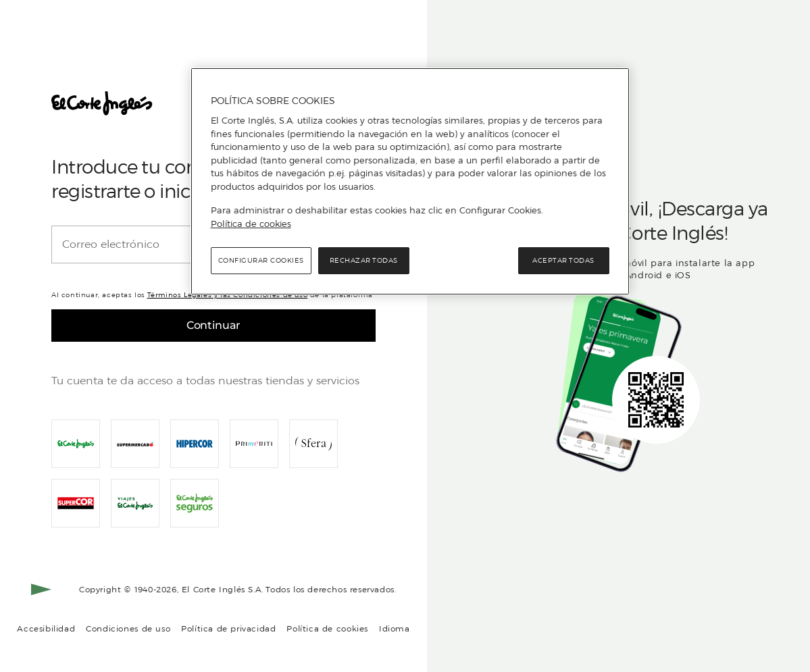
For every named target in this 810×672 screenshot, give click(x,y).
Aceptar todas (563, 260)
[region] (410, 182)
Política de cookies (327, 628)
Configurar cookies (261, 260)
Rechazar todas (364, 260)
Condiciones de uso (128, 628)
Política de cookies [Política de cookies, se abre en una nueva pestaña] (251, 224)
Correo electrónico (111, 244)
